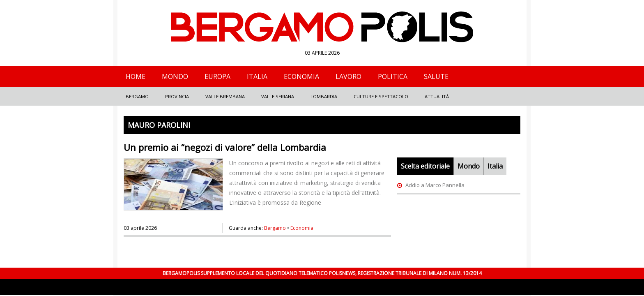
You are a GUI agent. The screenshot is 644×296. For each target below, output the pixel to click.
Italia (257, 76)
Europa (217, 76)
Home (136, 76)
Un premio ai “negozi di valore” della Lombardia (225, 147)
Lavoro (348, 76)
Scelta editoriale (425, 166)
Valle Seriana (278, 96)
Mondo (175, 76)
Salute (436, 76)
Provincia (177, 96)
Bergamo (137, 96)
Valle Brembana (225, 96)
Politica (393, 76)
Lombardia (324, 96)
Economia (301, 76)
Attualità (437, 96)
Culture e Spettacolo (381, 96)
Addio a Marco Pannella (435, 185)
